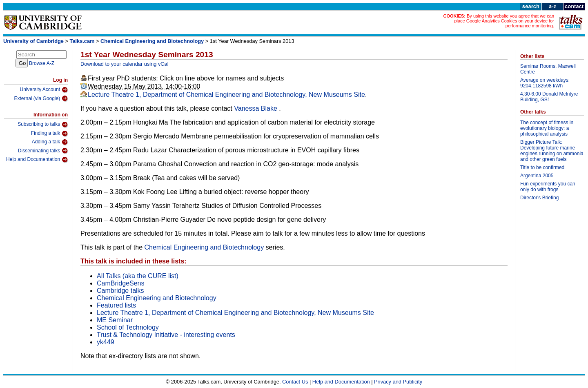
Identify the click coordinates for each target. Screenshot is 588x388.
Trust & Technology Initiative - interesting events (166, 335)
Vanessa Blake (256, 108)
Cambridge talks (120, 291)
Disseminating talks (43, 151)
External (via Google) (41, 98)
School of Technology (128, 327)
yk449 (106, 342)
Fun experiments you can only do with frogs (548, 187)
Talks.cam (82, 41)
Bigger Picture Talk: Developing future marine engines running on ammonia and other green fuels (552, 151)
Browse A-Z (42, 63)
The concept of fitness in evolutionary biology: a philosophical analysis (547, 128)
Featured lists (116, 305)
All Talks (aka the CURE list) (138, 276)
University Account (44, 90)
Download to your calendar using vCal (125, 64)
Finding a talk (49, 134)
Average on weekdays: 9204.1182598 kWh (545, 83)
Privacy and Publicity (398, 382)
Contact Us (295, 382)
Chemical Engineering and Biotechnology (152, 41)
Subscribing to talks (43, 125)
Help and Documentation (37, 160)
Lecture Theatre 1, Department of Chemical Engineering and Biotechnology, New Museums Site (226, 95)
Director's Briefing (539, 198)
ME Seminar (115, 320)
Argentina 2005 (537, 176)
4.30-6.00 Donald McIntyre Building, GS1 (549, 97)
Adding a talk (50, 142)
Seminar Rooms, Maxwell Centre (548, 69)
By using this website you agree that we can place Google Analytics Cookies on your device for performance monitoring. (504, 21)
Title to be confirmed (542, 167)
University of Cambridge (33, 41)
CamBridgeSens (121, 283)
